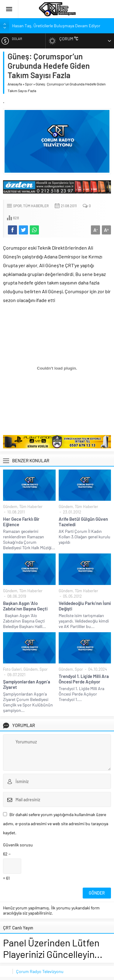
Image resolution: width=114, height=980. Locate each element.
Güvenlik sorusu (18, 845)
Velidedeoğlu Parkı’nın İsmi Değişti (85, 606)
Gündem (10, 507)
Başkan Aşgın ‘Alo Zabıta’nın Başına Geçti (25, 606)
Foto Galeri (12, 669)
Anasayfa (15, 84)
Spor (29, 84)
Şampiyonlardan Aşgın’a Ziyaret (27, 684)
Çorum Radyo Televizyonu (40, 971)
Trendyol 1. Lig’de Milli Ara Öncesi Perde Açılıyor (84, 679)
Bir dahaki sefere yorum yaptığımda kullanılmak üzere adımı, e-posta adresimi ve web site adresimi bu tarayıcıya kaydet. (56, 824)
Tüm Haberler (36, 206)
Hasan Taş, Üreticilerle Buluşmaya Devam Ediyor (56, 26)
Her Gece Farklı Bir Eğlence (21, 522)
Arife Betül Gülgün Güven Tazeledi (83, 522)
